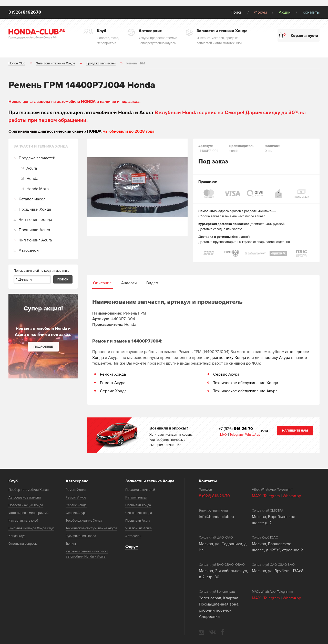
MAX (223, 434)
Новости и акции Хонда (26, 505)
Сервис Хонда (113, 391)
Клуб (13, 481)
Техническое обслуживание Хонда (246, 383)
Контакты (311, 12)
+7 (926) (236, 428)
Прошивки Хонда (35, 210)
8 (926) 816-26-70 (214, 495)
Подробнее (43, 347)
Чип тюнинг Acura (35, 240)
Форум (260, 12)
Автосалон (29, 251)
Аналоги (129, 284)
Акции (285, 12)
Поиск (236, 12)
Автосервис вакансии (25, 497)
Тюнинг (71, 543)
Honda (32, 179)
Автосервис (77, 481)
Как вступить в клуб (23, 520)
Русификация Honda (81, 536)
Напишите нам (295, 430)
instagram (201, 632)
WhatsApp (253, 434)
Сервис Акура (226, 375)
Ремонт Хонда (113, 375)
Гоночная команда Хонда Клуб (31, 528)
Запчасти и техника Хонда (151, 481)
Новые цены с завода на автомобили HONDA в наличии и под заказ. (74, 102)
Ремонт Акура (113, 383)
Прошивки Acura (34, 230)
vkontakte (212, 632)
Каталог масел (32, 199)
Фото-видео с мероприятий (28, 513)
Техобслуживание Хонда (84, 520)
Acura (32, 169)
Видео (152, 284)
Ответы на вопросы (23, 543)
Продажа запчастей (37, 158)
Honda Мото (38, 189)
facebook (222, 632)
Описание (102, 284)
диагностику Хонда (228, 358)
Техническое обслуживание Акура (246, 391)
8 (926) (26, 13)
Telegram (237, 434)
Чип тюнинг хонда (35, 220)
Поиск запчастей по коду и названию (42, 271)
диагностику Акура (273, 358)
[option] (137, 188)
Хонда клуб (17, 536)
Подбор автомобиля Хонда (29, 490)
